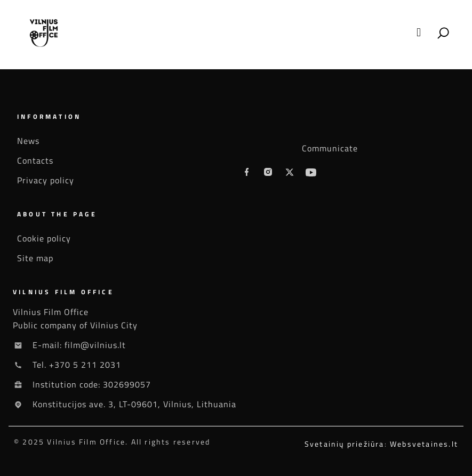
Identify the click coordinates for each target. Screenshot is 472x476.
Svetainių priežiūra (345, 444)
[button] (418, 33)
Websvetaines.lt (424, 444)
